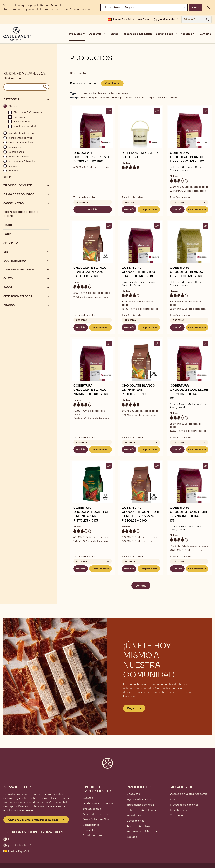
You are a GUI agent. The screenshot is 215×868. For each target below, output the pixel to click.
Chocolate (133, 794)
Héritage (117, 98)
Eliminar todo (12, 78)
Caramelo (122, 93)
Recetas (114, 34)
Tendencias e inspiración (137, 34)
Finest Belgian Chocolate (95, 98)
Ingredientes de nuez (140, 805)
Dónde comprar (93, 835)
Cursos (175, 799)
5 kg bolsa (130, 320)
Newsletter (90, 830)
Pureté (174, 98)
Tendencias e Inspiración (98, 803)
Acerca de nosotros (95, 814)
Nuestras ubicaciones (184, 805)
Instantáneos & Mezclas (142, 831)
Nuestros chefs (180, 810)
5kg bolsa (130, 561)
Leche (92, 93)
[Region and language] (144, 7)
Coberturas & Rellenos (141, 810)
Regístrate (134, 708)
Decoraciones (135, 821)
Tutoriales (177, 815)
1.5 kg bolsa (82, 202)
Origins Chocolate (157, 98)
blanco (102, 93)
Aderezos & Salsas (138, 826)
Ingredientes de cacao (141, 799)
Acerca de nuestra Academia (189, 794)
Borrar (7, 177)
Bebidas (132, 837)
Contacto (205, 34)
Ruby (111, 93)
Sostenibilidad (92, 809)
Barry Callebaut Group (97, 819)
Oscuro (83, 93)
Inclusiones (134, 815)
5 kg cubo (130, 202)
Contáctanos (91, 825)
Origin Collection (134, 98)
